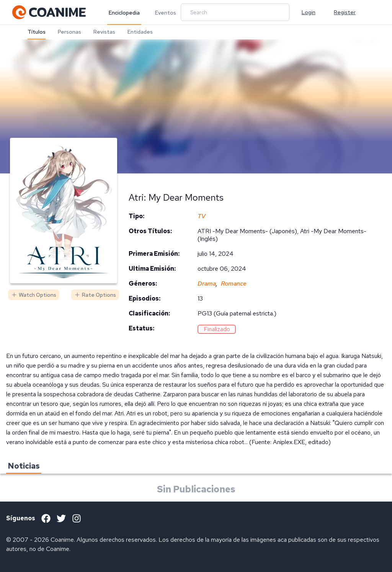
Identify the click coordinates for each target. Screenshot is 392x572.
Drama (207, 284)
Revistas (104, 32)
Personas (69, 32)
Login (309, 12)
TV (202, 216)
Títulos (37, 32)
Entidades (140, 32)
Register (345, 12)
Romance (234, 284)
